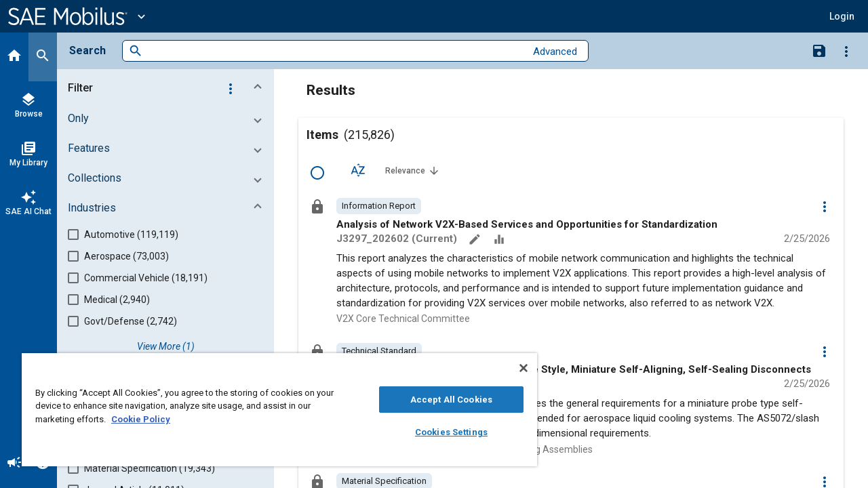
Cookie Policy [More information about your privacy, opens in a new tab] (141, 419)
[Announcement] (14, 464)
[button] (842, 16)
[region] (273, 410)
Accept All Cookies (441, 400)
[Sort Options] (358, 170)
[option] (379, 206)
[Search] (43, 57)
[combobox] (334, 51)
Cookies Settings (441, 432)
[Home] (14, 57)
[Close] (511, 368)
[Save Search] (819, 50)
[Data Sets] (500, 241)
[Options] (846, 51)
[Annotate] (476, 241)
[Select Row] (317, 173)
